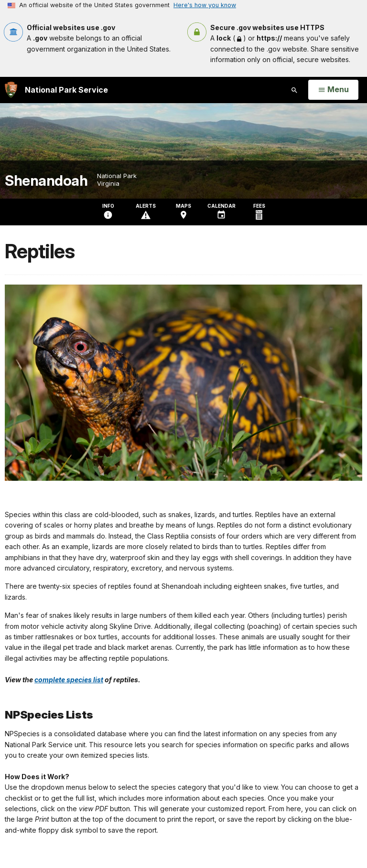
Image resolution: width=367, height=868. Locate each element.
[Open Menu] (333, 90)
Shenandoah (46, 181)
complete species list (69, 680)
